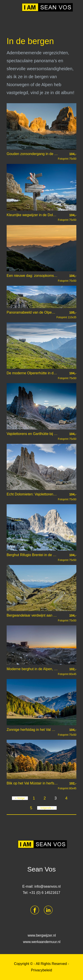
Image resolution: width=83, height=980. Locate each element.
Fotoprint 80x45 (67, 671)
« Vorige (20, 798)
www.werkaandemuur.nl (42, 942)
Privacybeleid (41, 970)
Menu (11, 7)
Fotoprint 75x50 (67, 156)
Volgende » (47, 808)
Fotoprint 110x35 (66, 315)
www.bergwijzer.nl (42, 935)
